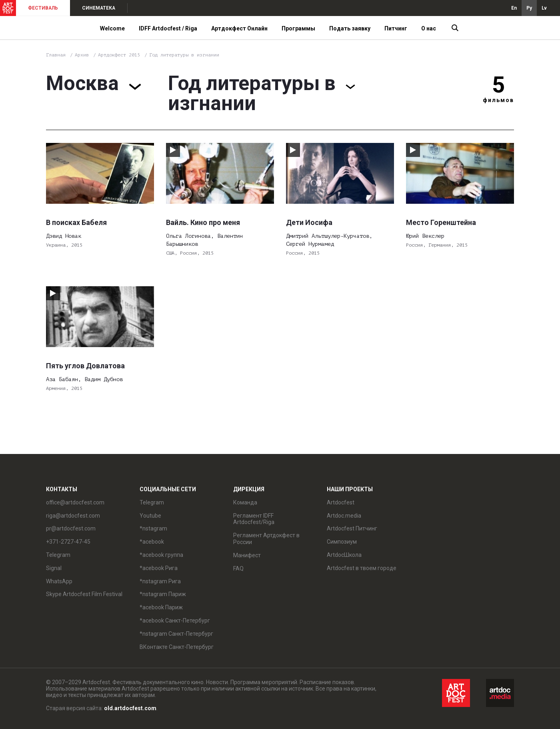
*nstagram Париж (163, 594)
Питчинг (396, 28)
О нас (429, 28)
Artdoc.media (344, 516)
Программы (298, 28)
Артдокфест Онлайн (239, 28)
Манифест (247, 555)
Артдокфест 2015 (120, 55)
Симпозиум (342, 542)
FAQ (238, 568)
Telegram (58, 555)
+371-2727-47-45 (68, 542)
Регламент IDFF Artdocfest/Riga (254, 519)
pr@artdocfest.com (71, 528)
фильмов (498, 100)
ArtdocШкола (344, 555)
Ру (529, 8)
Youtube (150, 516)
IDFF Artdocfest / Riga (168, 28)
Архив (82, 55)
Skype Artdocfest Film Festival (84, 594)
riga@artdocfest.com (73, 516)
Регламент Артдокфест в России (266, 539)
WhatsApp (59, 581)
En (514, 8)
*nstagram (153, 528)
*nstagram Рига (160, 581)
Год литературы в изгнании (184, 55)
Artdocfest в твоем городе (362, 568)
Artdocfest (341, 502)
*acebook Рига (159, 568)
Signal (54, 568)
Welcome (112, 28)
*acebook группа (161, 555)
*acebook (152, 542)
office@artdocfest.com (75, 502)
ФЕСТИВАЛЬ (43, 8)
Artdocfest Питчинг (352, 528)
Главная (56, 55)
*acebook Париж (161, 607)
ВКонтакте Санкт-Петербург (177, 647)
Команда (245, 502)
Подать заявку (350, 28)
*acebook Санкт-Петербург (175, 621)
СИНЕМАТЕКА (99, 8)
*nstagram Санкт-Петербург (176, 634)
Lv (544, 8)
